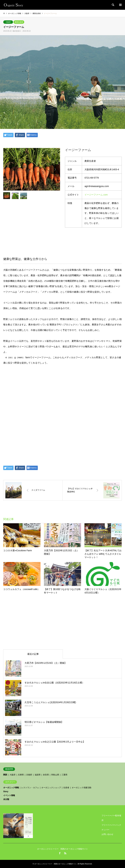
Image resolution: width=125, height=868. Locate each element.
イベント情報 (9, 795)
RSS (65, 853)
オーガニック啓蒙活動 (82, 788)
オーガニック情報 (11, 788)
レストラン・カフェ (30, 788)
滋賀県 (38, 775)
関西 (5, 775)
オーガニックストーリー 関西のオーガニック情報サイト (62, 849)
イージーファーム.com (96, 195)
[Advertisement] (62, 622)
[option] (32, 169)
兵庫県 (21, 775)
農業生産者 (19, 22)
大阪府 (8, 22)
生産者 (66, 788)
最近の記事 (33, 654)
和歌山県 (55, 775)
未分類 (6, 799)
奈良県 (46, 775)
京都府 (29, 775)
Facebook (60, 853)
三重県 (64, 775)
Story (6, 792)
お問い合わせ (107, 834)
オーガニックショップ (51, 788)
